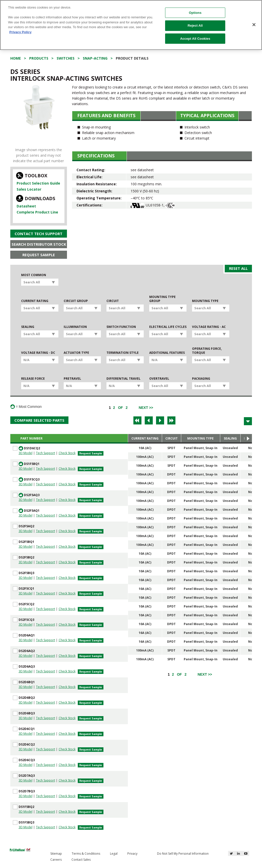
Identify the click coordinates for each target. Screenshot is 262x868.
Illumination (75, 327)
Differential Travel (123, 379)
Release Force (33, 379)
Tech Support (46, 453)
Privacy (132, 854)
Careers (56, 860)
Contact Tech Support (39, 234)
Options (195, 13)
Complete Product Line (37, 212)
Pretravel (72, 379)
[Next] (146, 408)
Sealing (28, 327)
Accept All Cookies (195, 39)
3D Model (26, 453)
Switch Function (121, 327)
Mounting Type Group (162, 299)
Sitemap (56, 854)
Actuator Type (76, 353)
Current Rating (35, 301)
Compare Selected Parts (39, 420)
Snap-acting (95, 58)
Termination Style (123, 353)
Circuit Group (76, 301)
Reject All (195, 26)
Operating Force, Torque (207, 351)
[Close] (254, 25)
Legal (114, 854)
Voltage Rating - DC (38, 353)
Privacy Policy (20, 32)
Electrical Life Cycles (168, 327)
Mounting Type (205, 301)
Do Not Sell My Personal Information (183, 854)
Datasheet (26, 206)
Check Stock (67, 453)
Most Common (34, 275)
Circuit (113, 301)
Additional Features (167, 353)
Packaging (201, 379)
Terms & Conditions (86, 854)
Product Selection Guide (38, 183)
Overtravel (159, 379)
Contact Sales (81, 860)
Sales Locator (29, 189)
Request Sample (39, 255)
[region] (131, 25)
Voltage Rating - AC (209, 327)
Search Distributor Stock (39, 244)
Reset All (238, 268)
